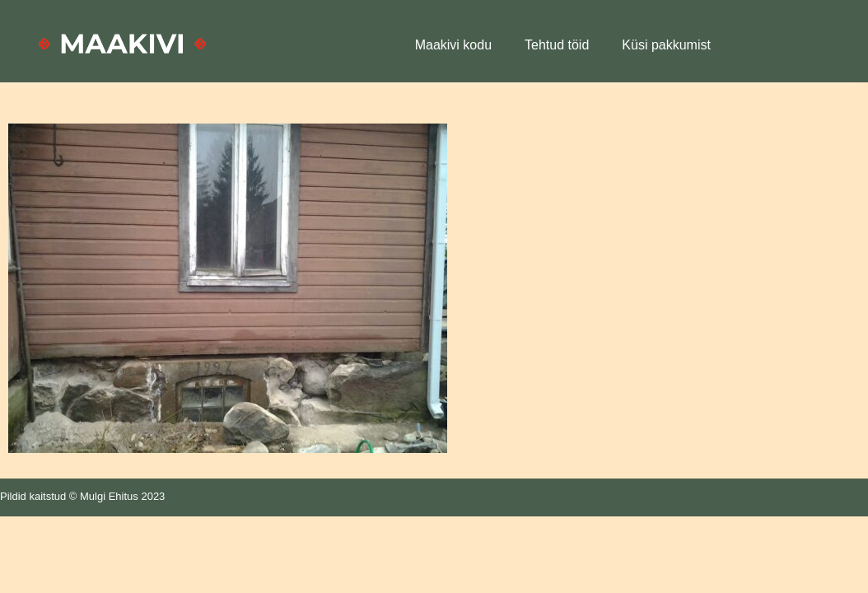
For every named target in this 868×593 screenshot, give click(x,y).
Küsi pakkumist (666, 45)
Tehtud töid (557, 45)
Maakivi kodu (453, 45)
